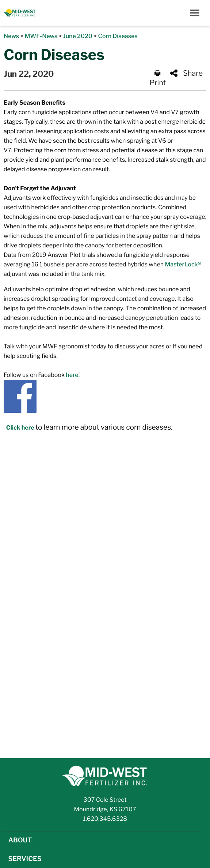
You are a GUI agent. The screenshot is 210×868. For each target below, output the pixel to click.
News (11, 36)
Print (158, 78)
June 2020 (78, 36)
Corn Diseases (118, 36)
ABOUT (20, 840)
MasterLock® (183, 264)
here (72, 375)
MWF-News (41, 36)
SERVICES (25, 859)
